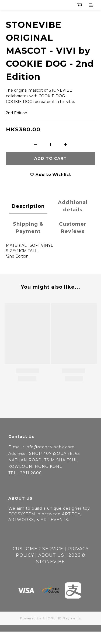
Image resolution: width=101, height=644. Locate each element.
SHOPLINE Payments (62, 618)
